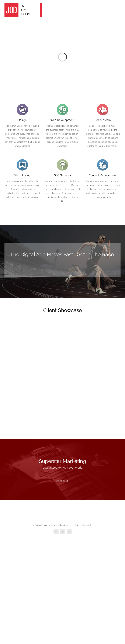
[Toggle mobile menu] (119, 9)
